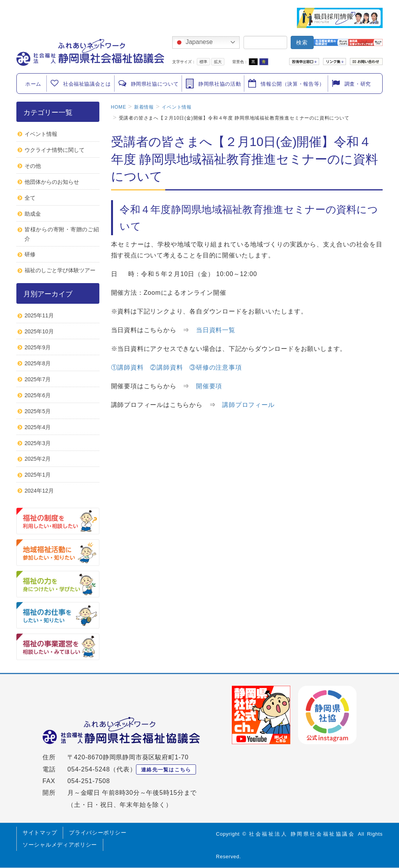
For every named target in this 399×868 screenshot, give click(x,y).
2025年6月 (38, 395)
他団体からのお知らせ (52, 182)
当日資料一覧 (216, 330)
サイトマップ (40, 833)
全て (30, 198)
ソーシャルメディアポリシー (60, 845)
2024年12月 (39, 491)
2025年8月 (38, 363)
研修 (30, 254)
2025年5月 (38, 411)
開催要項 (209, 386)
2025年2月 (38, 459)
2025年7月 (38, 379)
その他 (33, 166)
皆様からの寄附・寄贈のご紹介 (62, 234)
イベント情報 (41, 134)
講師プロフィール (248, 405)
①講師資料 (127, 367)
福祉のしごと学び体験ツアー (60, 270)
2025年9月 (38, 347)
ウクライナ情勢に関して (55, 150)
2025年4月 (38, 427)
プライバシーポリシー (98, 833)
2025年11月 (39, 315)
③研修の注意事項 (215, 367)
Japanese (194, 42)
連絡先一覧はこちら (166, 770)
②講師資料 (166, 367)
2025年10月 (39, 331)
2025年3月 (38, 443)
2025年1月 (38, 475)
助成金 (33, 214)
